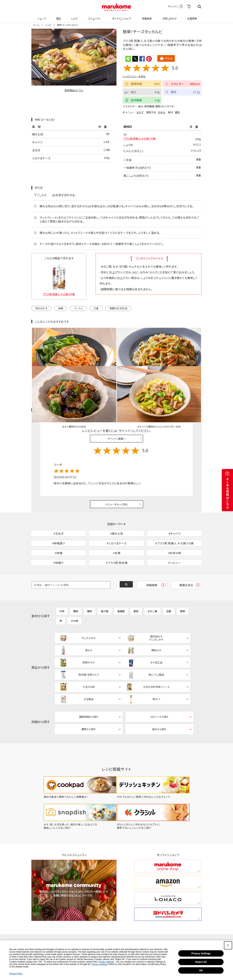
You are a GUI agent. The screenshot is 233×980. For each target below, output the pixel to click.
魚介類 (105, 589)
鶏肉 (177, 112)
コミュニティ (94, 16)
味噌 (61, 308)
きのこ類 (152, 589)
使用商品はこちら (74, 90)
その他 (74, 598)
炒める (162, 112)
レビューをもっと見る (117, 463)
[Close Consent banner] (228, 945)
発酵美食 (146, 16)
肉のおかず (41, 308)
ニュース (41, 16)
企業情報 (192, 16)
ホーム (36, 25)
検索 (199, 7)
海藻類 (121, 589)
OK (201, 970)
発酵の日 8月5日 (118, 308)
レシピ (74, 16)
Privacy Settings (201, 953)
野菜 (136, 589)
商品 (58, 16)
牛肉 (62, 589)
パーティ (78, 308)
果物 (182, 589)
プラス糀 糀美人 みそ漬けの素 (142, 139)
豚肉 (76, 589)
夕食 (96, 308)
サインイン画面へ (117, 398)
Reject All (201, 962)
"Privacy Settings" (106, 962)
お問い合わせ (169, 16)
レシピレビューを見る (134, 76)
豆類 (169, 589)
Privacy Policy (16, 974)
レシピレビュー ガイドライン (189, 369)
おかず (140, 112)
